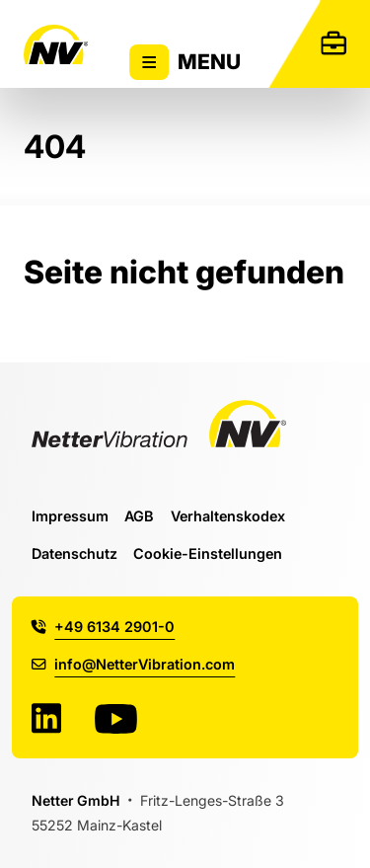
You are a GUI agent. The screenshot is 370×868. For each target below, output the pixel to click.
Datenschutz (74, 553)
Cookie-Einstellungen (208, 553)
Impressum (70, 516)
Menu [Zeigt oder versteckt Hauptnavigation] (185, 62)
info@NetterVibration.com (133, 664)
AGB (139, 516)
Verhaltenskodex (228, 516)
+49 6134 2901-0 (103, 627)
